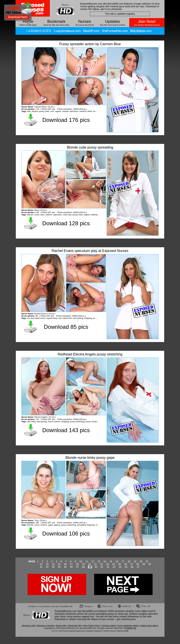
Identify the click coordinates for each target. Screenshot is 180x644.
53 (114, 567)
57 (138, 567)
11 (87, 562)
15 (111, 562)
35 (120, 564)
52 (108, 567)
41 (41, 567)
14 (105, 562)
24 (53, 564)
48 (83, 567)
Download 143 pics (66, 430)
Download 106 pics (66, 534)
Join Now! (147, 21)
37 (132, 564)
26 (65, 564)
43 (53, 567)
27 (71, 564)
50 (96, 567)
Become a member (46, 626)
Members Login (29, 626)
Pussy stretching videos (128, 626)
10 (81, 562)
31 (95, 564)
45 (65, 567)
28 (77, 564)
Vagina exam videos (149, 626)
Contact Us (130, 628)
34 (114, 564)
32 (102, 564)
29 (83, 564)
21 (147, 562)
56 (132, 567)
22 (41, 564)
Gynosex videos (109, 626)
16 (117, 562)
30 (89, 564)
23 (47, 564)
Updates (112, 21)
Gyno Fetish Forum (91, 626)
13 (99, 562)
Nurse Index (61, 626)
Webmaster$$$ (123, 631)
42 (47, 567)
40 (150, 564)
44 (59, 567)
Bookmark (56, 21)
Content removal (110, 631)
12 (93, 562)
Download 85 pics (66, 327)
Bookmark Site (75, 626)
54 (120, 567)
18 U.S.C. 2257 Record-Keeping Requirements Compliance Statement (77, 631)
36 (126, 564)
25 (59, 564)
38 (138, 564)
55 (126, 567)
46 (71, 567)
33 (108, 564)
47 (77, 567)
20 (141, 562)
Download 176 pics (66, 120)
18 (129, 562)
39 (144, 564)
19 (135, 562)
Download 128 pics (66, 223)
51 (102, 567)
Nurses (85, 21)
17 (123, 562)
